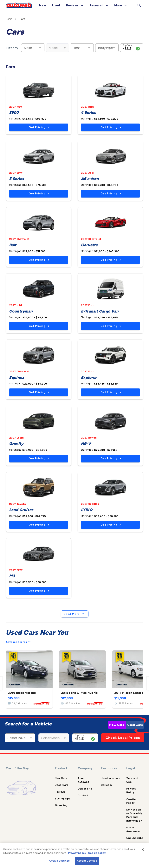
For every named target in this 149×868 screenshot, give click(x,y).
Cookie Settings (59, 861)
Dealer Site (85, 789)
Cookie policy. (97, 853)
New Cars (117, 725)
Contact (83, 795)
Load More (75, 614)
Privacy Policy (131, 790)
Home (9, 19)
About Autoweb (84, 780)
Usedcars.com (110, 778)
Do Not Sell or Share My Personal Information (134, 815)
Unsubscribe (135, 838)
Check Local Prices (123, 738)
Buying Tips (63, 798)
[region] (74, 856)
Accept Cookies (87, 861)
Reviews (60, 792)
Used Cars (135, 725)
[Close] (143, 850)
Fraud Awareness (133, 829)
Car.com (106, 785)
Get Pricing (39, 127)
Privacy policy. (77, 853)
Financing (61, 805)
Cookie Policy (131, 801)
